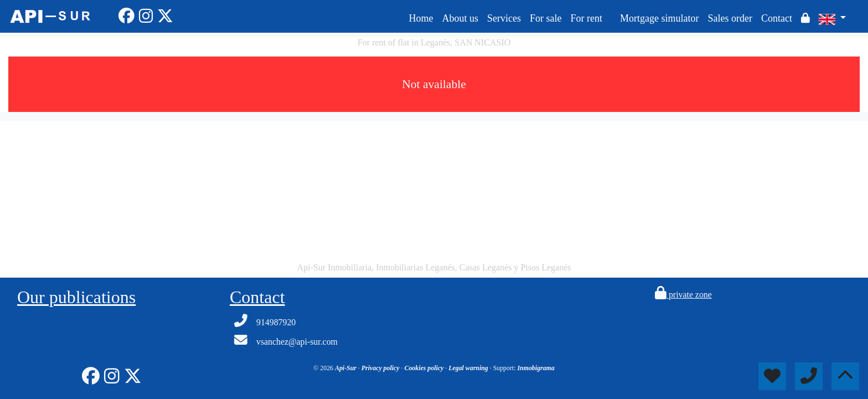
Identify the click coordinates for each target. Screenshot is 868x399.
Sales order (730, 18)
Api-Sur (347, 368)
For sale (546, 18)
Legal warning (469, 368)
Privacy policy (381, 368)
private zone (683, 295)
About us (460, 18)
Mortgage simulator (659, 18)
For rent (586, 18)
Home (421, 18)
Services (504, 18)
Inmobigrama (536, 368)
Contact (777, 18)
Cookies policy (425, 368)
